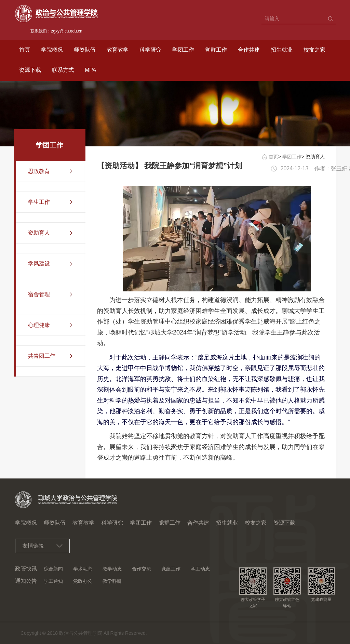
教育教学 (118, 50)
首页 (25, 50)
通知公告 (26, 581)
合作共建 (249, 50)
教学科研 (112, 581)
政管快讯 (26, 569)
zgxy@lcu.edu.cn (67, 31)
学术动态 (83, 569)
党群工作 (216, 50)
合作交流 (142, 569)
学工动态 (200, 569)
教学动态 (112, 569)
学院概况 (52, 50)
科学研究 (150, 50)
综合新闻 (53, 569)
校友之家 (314, 50)
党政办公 (83, 581)
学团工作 (183, 50)
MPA (90, 70)
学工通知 (53, 581)
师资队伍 (85, 50)
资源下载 (30, 70)
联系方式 (63, 70)
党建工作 (171, 569)
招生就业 (282, 50)
